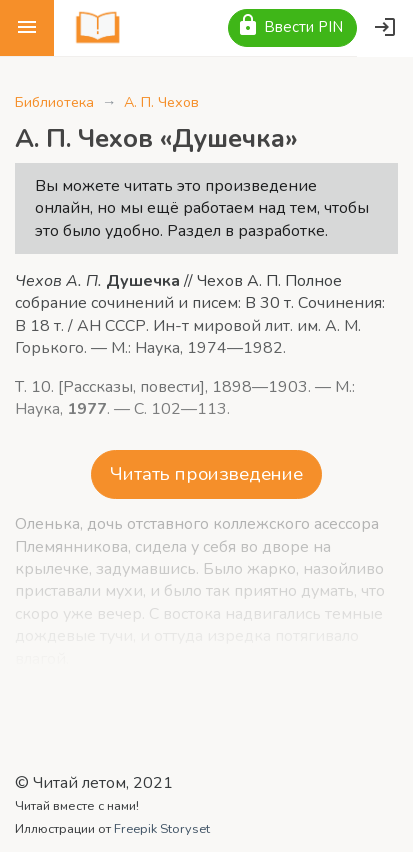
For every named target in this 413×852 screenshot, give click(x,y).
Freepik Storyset (162, 829)
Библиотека (54, 102)
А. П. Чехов (161, 102)
